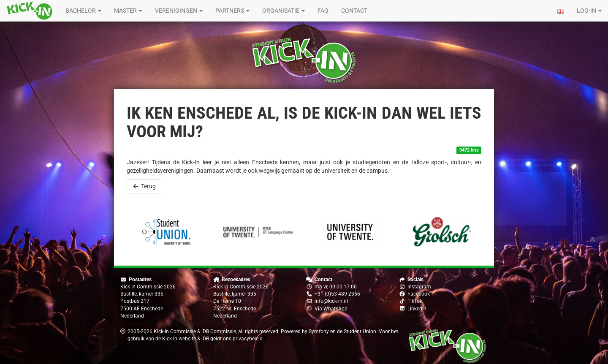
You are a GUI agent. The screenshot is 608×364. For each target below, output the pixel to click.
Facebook (419, 294)
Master (128, 11)
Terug (144, 186)
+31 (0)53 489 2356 (337, 294)
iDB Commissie (219, 331)
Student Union (360, 331)
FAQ (323, 11)
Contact (354, 11)
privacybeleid (248, 339)
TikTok (415, 301)
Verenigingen (179, 11)
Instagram (419, 287)
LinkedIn (417, 309)
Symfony (319, 331)
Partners (232, 11)
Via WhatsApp (331, 309)
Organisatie (284, 11)
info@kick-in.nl (331, 301)
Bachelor (83, 11)
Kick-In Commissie (175, 331)
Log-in (589, 11)
